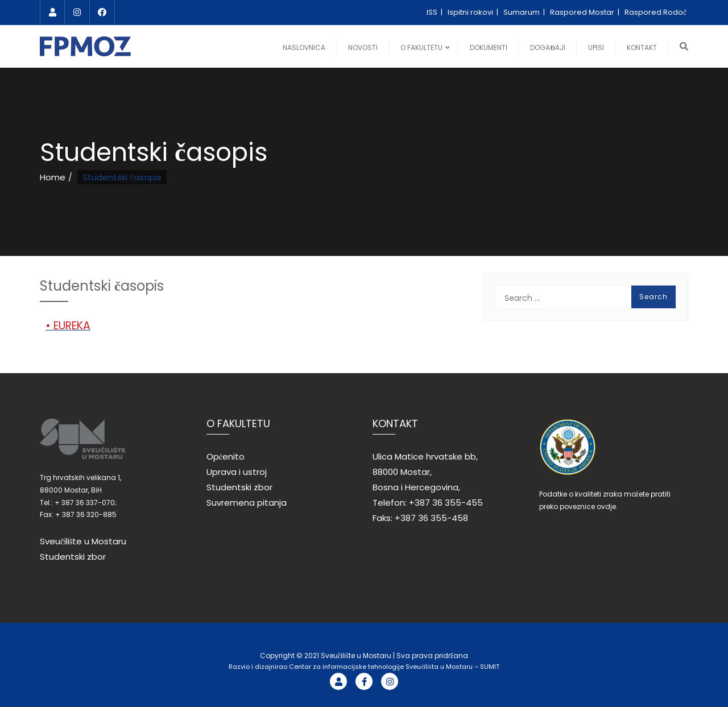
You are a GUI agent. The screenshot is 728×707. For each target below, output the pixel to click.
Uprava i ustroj (237, 472)
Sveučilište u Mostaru (83, 541)
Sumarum (522, 12)
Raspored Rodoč (655, 12)
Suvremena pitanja (247, 503)
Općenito (226, 456)
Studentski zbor (73, 557)
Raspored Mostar (583, 12)
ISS (433, 12)
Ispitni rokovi (471, 12)
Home (53, 177)
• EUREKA (68, 326)
